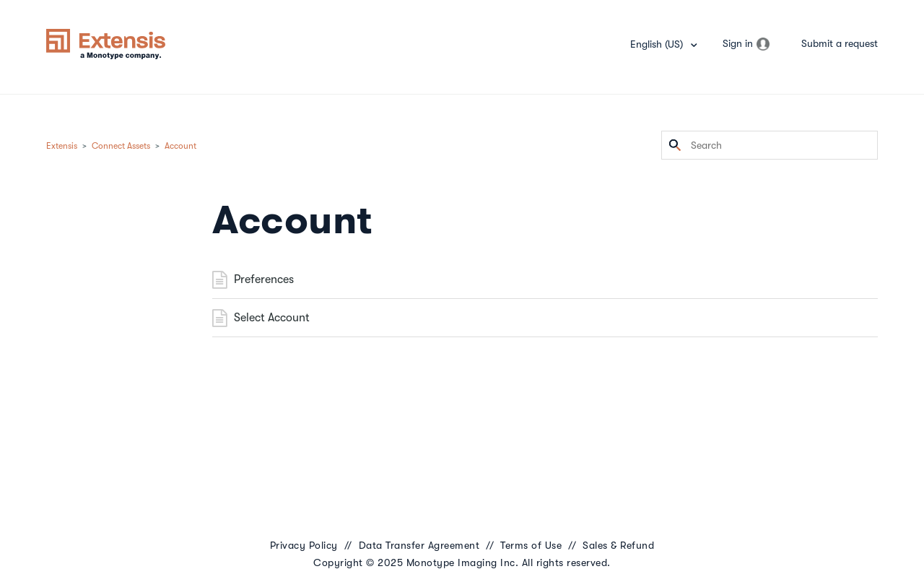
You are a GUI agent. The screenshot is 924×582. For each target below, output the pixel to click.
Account (180, 146)
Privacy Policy (304, 545)
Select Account (272, 318)
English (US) (658, 44)
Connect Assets (121, 146)
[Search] (770, 145)
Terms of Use (531, 545)
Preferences (264, 279)
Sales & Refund (618, 545)
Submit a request (840, 43)
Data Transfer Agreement (419, 545)
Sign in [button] (738, 43)
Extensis (62, 146)
